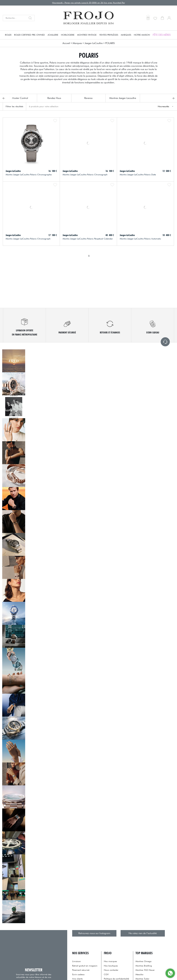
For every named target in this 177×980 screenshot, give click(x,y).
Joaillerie (53, 35)
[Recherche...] (15, 18)
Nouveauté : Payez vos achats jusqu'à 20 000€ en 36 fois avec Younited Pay (88, 3)
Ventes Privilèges (109, 35)
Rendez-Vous (54, 98)
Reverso (88, 98)
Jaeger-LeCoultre (94, 43)
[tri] (165, 106)
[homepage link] (88, 18)
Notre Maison (142, 35)
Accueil (66, 43)
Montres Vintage (87, 35)
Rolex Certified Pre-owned (29, 35)
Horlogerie (68, 35)
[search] (31, 18)
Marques (126, 35)
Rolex (8, 35)
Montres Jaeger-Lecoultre (123, 98)
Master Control (20, 98)
